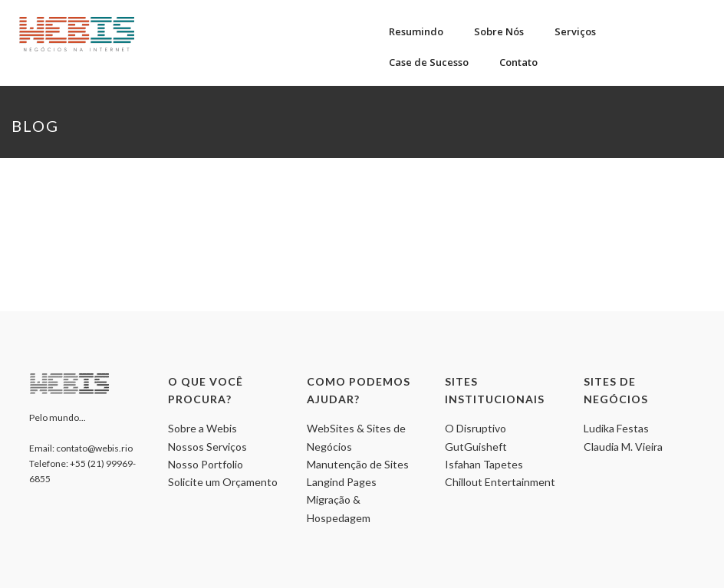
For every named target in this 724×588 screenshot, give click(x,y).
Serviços (575, 31)
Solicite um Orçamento (223, 482)
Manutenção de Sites (358, 464)
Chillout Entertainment (500, 482)
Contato (518, 62)
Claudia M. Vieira (623, 447)
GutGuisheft (476, 447)
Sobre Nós (499, 31)
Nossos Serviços (207, 447)
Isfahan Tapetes (484, 464)
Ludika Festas (616, 428)
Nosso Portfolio (206, 464)
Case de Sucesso (429, 62)
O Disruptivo (476, 428)
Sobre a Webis (202, 428)
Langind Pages (342, 482)
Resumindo (416, 31)
